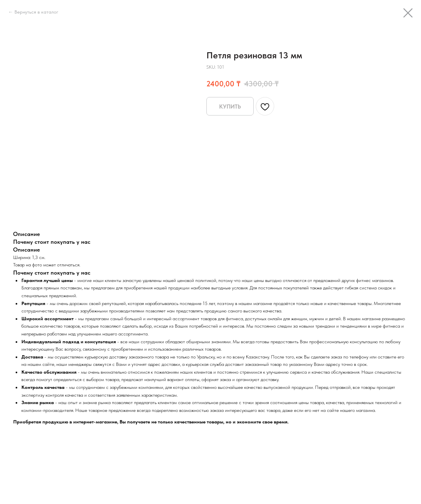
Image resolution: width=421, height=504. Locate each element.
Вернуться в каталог (36, 12)
